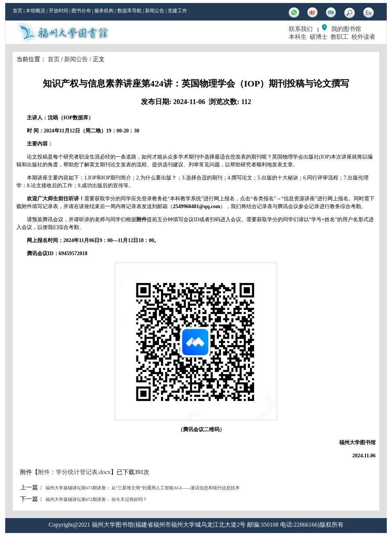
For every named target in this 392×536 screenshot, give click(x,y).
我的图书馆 (346, 29)
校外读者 (363, 37)
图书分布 (81, 11)
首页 (18, 11)
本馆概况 (35, 11)
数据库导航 (129, 11)
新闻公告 (155, 11)
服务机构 (104, 11)
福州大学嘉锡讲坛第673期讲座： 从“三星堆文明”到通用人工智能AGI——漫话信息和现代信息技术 (143, 488)
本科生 (298, 37)
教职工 (339, 37)
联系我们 (301, 29)
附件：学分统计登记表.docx (74, 472)
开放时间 (59, 11)
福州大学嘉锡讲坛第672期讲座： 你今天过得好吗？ (96, 499)
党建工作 (177, 11)
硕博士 (319, 37)
